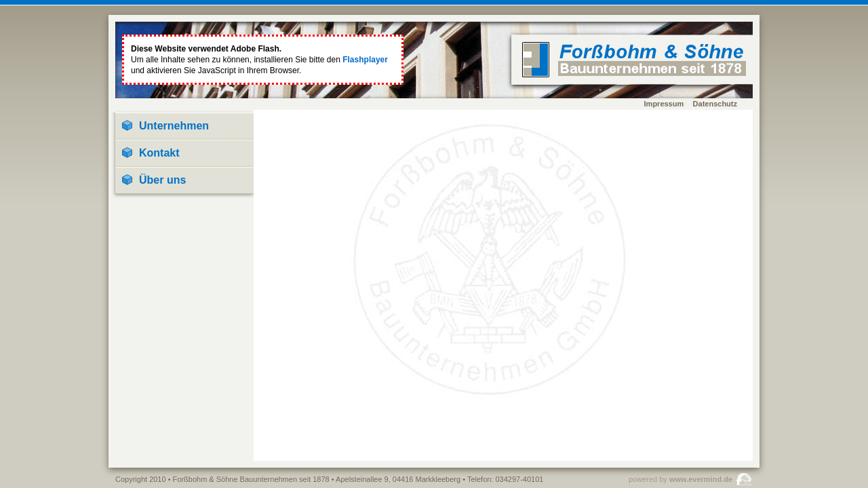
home (634, 60)
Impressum (664, 104)
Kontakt (159, 153)
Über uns (162, 180)
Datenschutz (715, 104)
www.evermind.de (701, 479)
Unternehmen (174, 126)
